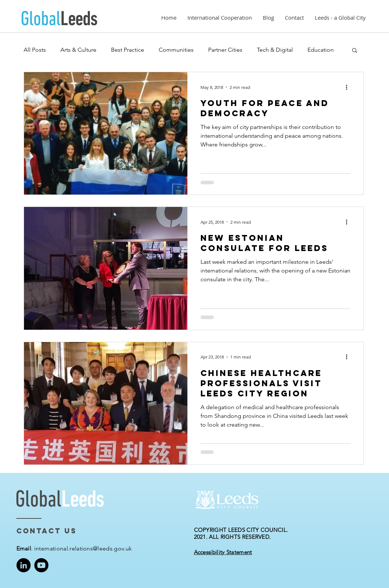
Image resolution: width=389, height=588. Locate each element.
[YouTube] (41, 565)
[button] (355, 51)
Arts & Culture (78, 50)
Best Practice (128, 50)
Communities (176, 50)
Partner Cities (225, 50)
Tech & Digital (275, 50)
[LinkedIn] (23, 565)
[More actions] (349, 87)
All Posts (35, 50)
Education (321, 50)
